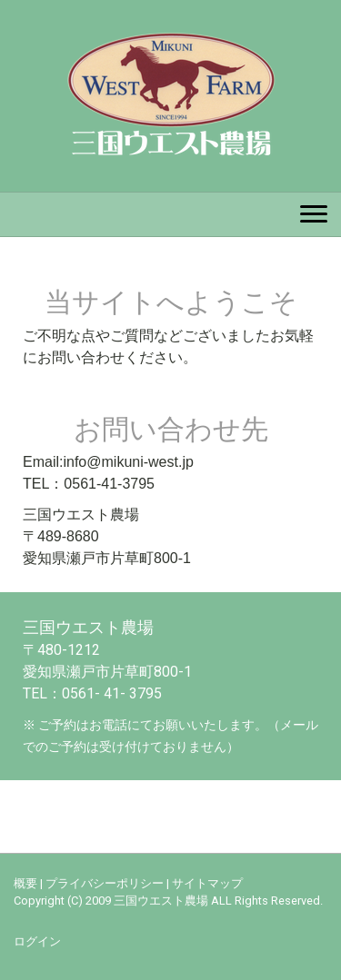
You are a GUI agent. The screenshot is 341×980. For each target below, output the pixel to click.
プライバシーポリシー (105, 883)
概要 (25, 883)
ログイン (37, 941)
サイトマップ (207, 883)
